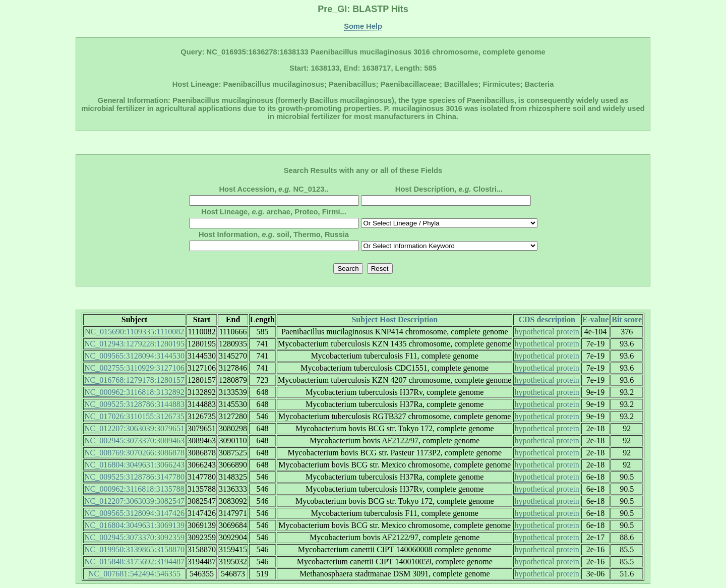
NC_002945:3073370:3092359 (134, 537)
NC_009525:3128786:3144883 (134, 404)
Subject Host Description (395, 319)
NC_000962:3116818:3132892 (134, 392)
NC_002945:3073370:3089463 (134, 440)
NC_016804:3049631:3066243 (134, 465)
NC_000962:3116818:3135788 (134, 489)
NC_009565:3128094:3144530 (134, 356)
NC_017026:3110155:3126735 (134, 416)
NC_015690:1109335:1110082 (134, 332)
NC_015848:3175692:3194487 (134, 562)
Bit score (627, 319)
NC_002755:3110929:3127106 (134, 368)
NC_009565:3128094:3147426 (134, 513)
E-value (595, 319)
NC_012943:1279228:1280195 (134, 344)
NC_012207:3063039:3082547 (134, 501)
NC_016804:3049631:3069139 (134, 525)
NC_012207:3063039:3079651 (134, 428)
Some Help (363, 26)
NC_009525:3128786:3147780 (134, 477)
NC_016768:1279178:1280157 (134, 380)
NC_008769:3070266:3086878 (134, 453)
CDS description (547, 319)
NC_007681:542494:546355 (134, 574)
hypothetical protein (547, 332)
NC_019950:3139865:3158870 (134, 549)
